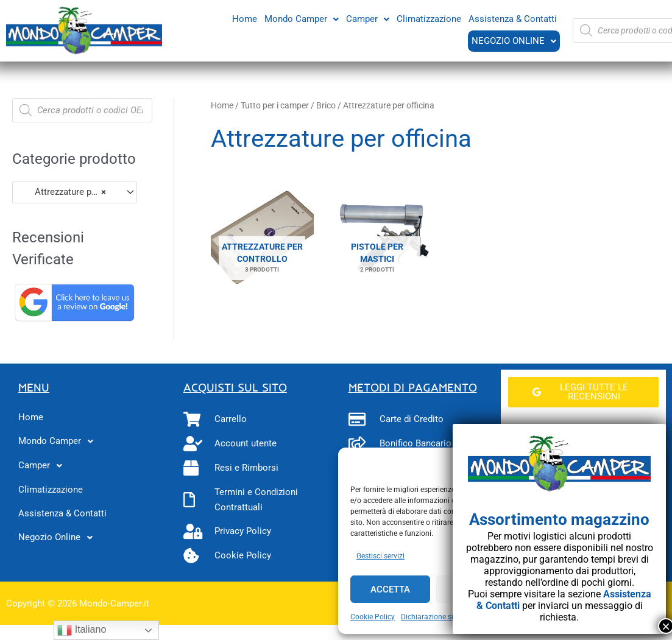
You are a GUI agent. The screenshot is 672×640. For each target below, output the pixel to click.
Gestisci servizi (380, 556)
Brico (326, 105)
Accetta (390, 589)
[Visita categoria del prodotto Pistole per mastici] (377, 238)
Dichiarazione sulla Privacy (445, 617)
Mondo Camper (302, 18)
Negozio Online (513, 41)
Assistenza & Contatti (513, 18)
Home (245, 18)
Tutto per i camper (275, 105)
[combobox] (75, 192)
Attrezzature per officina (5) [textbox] (69, 192)
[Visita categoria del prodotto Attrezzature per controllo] (262, 238)
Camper (368, 18)
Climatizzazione (429, 18)
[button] (302, 19)
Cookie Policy (373, 617)
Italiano (82, 630)
